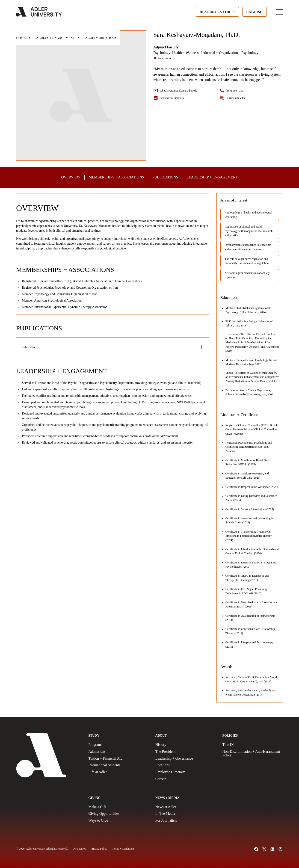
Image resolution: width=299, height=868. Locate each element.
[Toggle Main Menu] (279, 12)
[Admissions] (119, 752)
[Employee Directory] (186, 772)
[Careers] (186, 779)
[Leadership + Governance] (186, 759)
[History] (186, 745)
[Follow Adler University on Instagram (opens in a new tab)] (280, 849)
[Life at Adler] (119, 772)
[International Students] (119, 765)
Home (21, 38)
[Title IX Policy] (253, 745)
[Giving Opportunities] (119, 814)
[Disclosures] (79, 849)
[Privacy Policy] (99, 849)
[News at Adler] (186, 807)
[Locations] (186, 765)
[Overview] (71, 177)
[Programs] (119, 745)
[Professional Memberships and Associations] (116, 177)
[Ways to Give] (119, 821)
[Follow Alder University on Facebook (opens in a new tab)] (256, 849)
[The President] (186, 752)
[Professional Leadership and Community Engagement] (212, 177)
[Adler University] (39, 12)
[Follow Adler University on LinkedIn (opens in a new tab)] (272, 849)
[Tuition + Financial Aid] (119, 759)
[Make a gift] (119, 807)
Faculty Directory (100, 38)
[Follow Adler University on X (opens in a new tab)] (264, 849)
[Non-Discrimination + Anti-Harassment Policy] (253, 754)
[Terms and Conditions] (123, 849)
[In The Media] (186, 814)
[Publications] (165, 177)
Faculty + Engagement (55, 38)
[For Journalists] (186, 821)
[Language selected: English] (254, 12)
